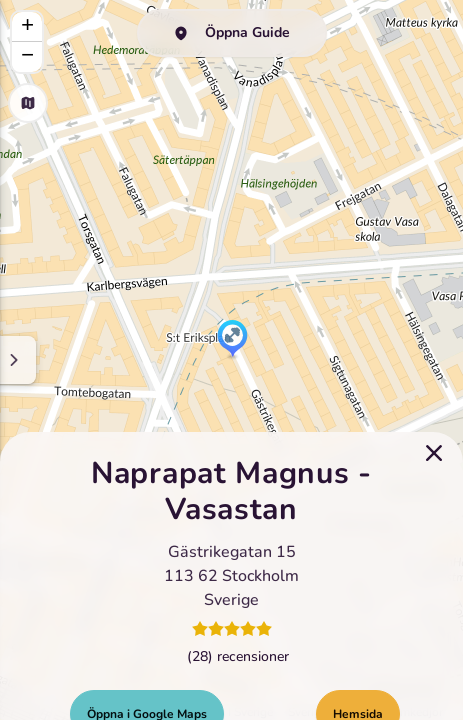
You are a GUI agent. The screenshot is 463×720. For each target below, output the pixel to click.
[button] (232, 340)
